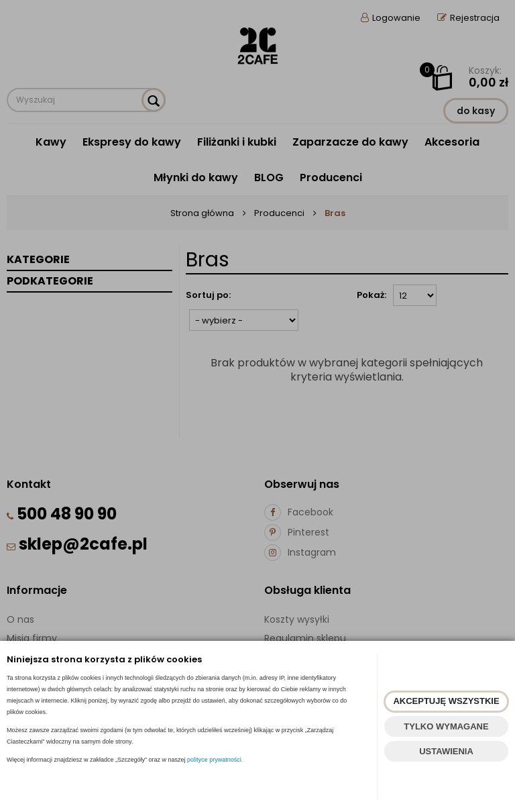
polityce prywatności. (215, 760)
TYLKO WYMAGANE (446, 726)
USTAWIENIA (446, 751)
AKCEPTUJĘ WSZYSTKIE (446, 701)
